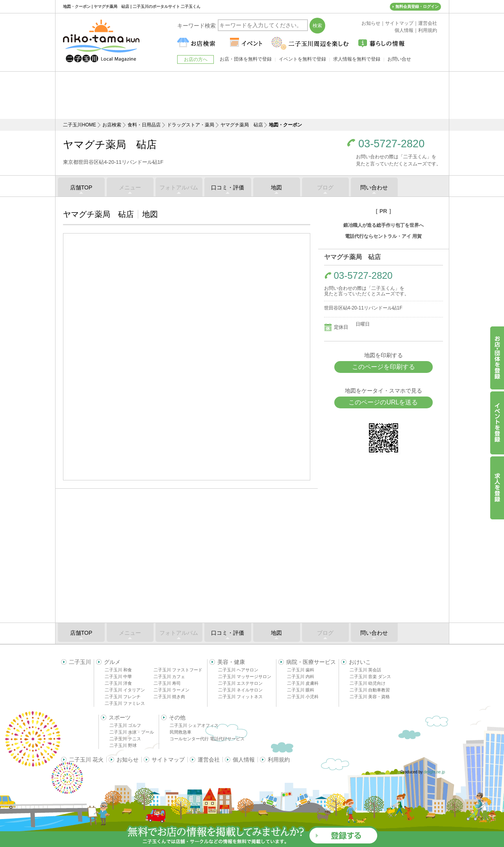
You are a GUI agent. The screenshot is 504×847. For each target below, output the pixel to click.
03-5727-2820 (391, 144)
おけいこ (360, 662)
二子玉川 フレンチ (123, 697)
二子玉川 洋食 (118, 683)
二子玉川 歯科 (301, 670)
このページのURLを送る (383, 402)
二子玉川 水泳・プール (132, 732)
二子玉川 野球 (123, 745)
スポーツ (120, 717)
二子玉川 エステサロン (240, 683)
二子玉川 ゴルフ (125, 725)
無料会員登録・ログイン (417, 6)
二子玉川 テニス (125, 739)
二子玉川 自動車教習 (370, 690)
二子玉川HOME (80, 125)
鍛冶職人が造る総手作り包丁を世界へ (384, 225)
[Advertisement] (252, 95)
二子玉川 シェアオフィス (194, 725)
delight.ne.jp (434, 772)
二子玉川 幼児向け (368, 683)
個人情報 (244, 760)
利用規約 (279, 760)
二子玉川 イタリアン (125, 690)
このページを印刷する (384, 367)
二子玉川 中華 (118, 676)
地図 (276, 187)
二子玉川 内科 (301, 676)
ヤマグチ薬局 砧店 (242, 125)
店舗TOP (81, 187)
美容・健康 (231, 662)
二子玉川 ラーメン (171, 690)
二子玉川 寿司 (167, 683)
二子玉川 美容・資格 (370, 697)
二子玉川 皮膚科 (303, 683)
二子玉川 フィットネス (240, 697)
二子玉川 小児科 (303, 697)
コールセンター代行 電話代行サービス (207, 739)
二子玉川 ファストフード (178, 670)
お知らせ (128, 760)
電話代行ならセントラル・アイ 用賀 (383, 236)
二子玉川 (80, 662)
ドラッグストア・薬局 (191, 125)
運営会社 (209, 760)
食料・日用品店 (144, 125)
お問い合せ (399, 59)
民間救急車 (181, 732)
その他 (177, 717)
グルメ (112, 662)
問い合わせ (374, 187)
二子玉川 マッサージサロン (245, 676)
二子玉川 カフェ (169, 676)
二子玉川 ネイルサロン (240, 690)
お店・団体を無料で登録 (246, 59)
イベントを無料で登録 (302, 59)
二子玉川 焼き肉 (169, 697)
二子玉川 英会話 (365, 670)
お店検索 (112, 125)
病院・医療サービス (311, 662)
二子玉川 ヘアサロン (238, 670)
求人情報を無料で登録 (357, 59)
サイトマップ (168, 760)
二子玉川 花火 (86, 760)
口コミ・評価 (228, 187)
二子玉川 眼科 (301, 690)
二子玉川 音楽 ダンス (370, 676)
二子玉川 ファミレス (125, 703)
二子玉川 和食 (118, 670)
